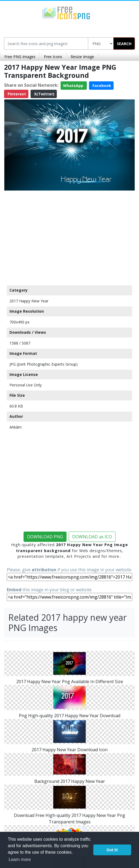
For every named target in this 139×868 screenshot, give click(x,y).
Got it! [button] (112, 850)
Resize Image (82, 57)
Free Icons (53, 57)
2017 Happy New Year (29, 301)
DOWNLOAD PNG (45, 537)
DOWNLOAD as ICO (92, 537)
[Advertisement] (69, 237)
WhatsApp (74, 86)
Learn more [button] (20, 859)
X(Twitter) (44, 94)
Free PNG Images (20, 57)
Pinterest (16, 94)
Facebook (101, 86)
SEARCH (124, 44)
